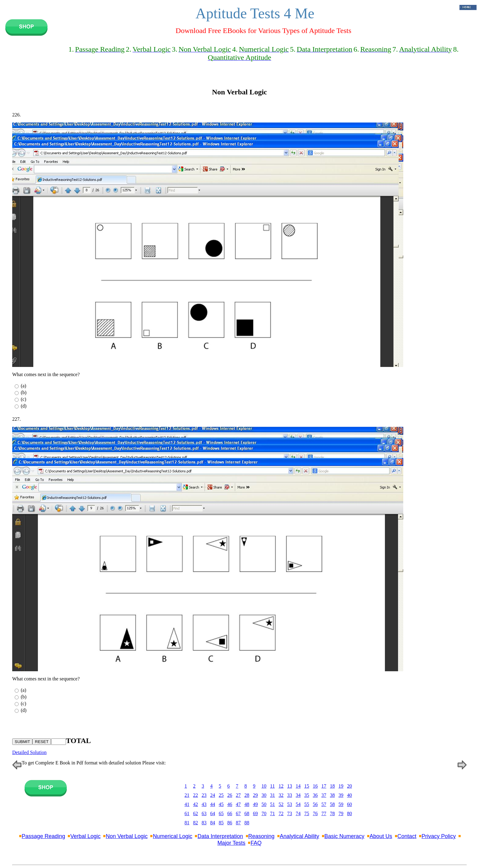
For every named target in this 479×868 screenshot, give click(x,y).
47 (238, 804)
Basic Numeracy (344, 836)
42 (196, 804)
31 (272, 795)
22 (196, 795)
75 (307, 813)
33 (290, 795)
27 (238, 795)
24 (213, 795)
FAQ (256, 843)
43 (204, 804)
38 (332, 795)
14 (298, 786)
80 (349, 813)
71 (272, 813)
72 (281, 813)
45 (221, 804)
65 (221, 813)
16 (315, 786)
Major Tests (232, 843)
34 (298, 795)
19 (341, 786)
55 (307, 804)
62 (196, 813)
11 (272, 786)
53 (290, 804)
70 (264, 813)
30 (264, 795)
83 (204, 823)
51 (272, 804)
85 (221, 823)
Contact (407, 836)
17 (324, 786)
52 (281, 804)
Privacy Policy (439, 836)
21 (187, 795)
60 (349, 804)
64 (213, 813)
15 (307, 786)
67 (238, 813)
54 (298, 804)
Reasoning (261, 836)
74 (298, 813)
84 (213, 823)
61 (187, 813)
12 (281, 786)
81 (187, 823)
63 (204, 813)
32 (281, 795)
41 (187, 804)
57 (324, 804)
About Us (381, 836)
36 (315, 795)
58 (332, 804)
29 (255, 795)
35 (307, 795)
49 (255, 804)
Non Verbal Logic (127, 836)
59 (341, 804)
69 (255, 813)
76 (315, 813)
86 (230, 823)
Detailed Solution (29, 752)
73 (290, 813)
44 (213, 804)
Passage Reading (43, 836)
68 (247, 813)
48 (247, 804)
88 (247, 823)
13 (290, 786)
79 (341, 813)
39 (341, 795)
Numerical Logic (172, 836)
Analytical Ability (300, 836)
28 (247, 795)
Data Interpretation (220, 836)
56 (315, 804)
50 (264, 804)
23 (204, 795)
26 (230, 795)
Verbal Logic (85, 836)
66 (230, 813)
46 (230, 804)
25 (221, 795)
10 (264, 786)
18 (332, 786)
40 (349, 795)
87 (238, 823)
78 (332, 813)
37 (324, 795)
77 (324, 813)
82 (196, 823)
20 (349, 786)
